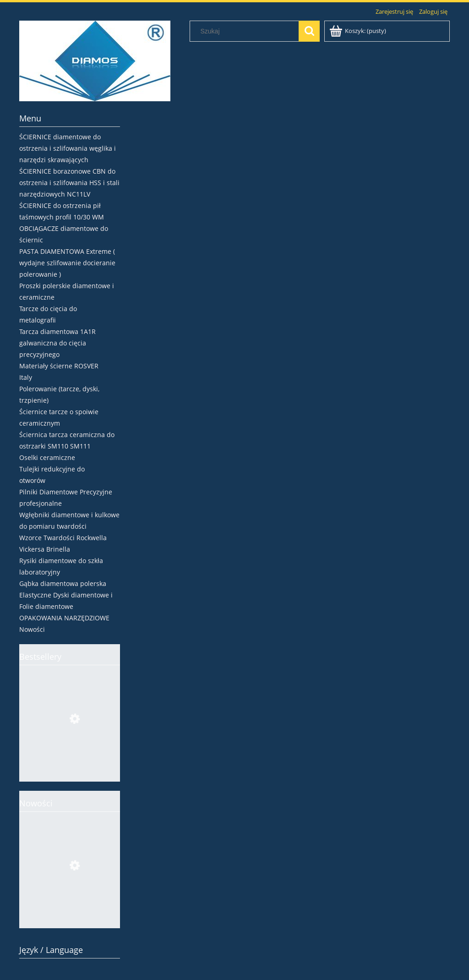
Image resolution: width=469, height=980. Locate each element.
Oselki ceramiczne (47, 457)
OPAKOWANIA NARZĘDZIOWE (64, 618)
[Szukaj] (309, 31)
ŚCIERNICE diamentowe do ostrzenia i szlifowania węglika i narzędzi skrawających (68, 148)
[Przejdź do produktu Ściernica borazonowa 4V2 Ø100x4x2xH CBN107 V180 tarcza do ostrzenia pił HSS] (70, 762)
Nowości (32, 629)
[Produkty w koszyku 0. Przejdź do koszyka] (358, 31)
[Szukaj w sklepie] (246, 31)
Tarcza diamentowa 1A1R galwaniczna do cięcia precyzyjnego (57, 343)
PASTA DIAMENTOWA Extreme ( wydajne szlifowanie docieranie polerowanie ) (67, 263)
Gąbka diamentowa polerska (63, 583)
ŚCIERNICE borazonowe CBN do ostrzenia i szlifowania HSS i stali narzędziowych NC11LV (69, 183)
